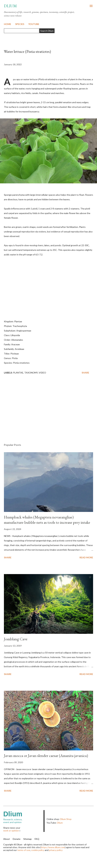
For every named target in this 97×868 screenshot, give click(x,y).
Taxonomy (31, 373)
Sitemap (28, 839)
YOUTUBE (34, 24)
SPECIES (20, 24)
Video (42, 373)
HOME (8, 24)
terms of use (24, 850)
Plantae (18, 373)
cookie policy (38, 850)
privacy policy (56, 850)
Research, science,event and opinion (23, 817)
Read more (86, 557)
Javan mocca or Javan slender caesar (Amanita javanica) (46, 756)
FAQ (37, 839)
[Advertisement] (48, 410)
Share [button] (85, 373)
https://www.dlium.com (53, 847)
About (7, 839)
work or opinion (11, 831)
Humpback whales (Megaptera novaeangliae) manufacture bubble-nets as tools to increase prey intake (47, 520)
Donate (17, 839)
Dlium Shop (66, 819)
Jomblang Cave (16, 639)
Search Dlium (47, 31)
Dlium (10, 6)
